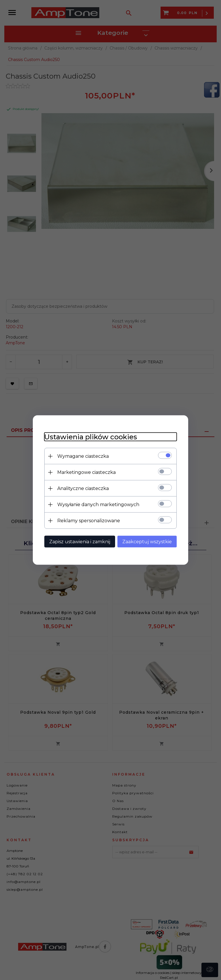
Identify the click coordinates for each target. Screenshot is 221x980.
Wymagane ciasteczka (83, 456)
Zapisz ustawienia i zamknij (80, 542)
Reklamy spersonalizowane (89, 521)
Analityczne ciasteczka (83, 488)
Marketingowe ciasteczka (86, 472)
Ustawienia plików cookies (91, 437)
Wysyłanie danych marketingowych (98, 505)
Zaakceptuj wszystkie (147, 542)
